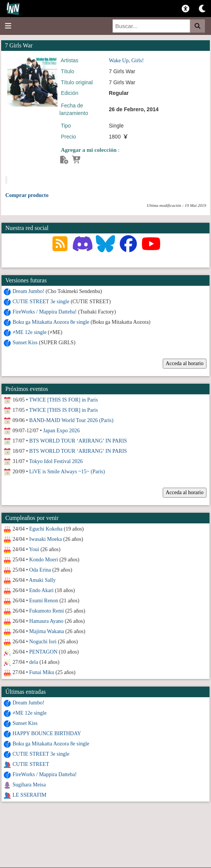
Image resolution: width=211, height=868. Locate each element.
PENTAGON (43, 652)
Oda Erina (40, 570)
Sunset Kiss (25, 343)
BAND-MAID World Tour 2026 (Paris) (71, 420)
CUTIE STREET (31, 764)
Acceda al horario (185, 363)
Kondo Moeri (44, 560)
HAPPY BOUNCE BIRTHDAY (47, 733)
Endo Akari (41, 590)
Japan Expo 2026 (61, 431)
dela (34, 662)
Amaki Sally (42, 580)
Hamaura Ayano (46, 621)
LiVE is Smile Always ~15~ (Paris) (67, 472)
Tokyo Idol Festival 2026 (56, 461)
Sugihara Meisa (29, 785)
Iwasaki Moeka (46, 539)
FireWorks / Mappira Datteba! (45, 312)
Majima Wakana (47, 631)
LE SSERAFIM (29, 795)
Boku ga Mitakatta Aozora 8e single (51, 322)
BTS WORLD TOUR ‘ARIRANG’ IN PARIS (78, 441)
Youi (34, 549)
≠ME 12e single (29, 332)
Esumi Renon (44, 601)
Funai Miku (42, 672)
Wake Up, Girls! (126, 61)
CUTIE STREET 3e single (41, 302)
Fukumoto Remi (47, 611)
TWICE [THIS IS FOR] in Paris (64, 400)
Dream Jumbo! (29, 291)
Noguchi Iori (43, 642)
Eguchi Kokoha (46, 529)
